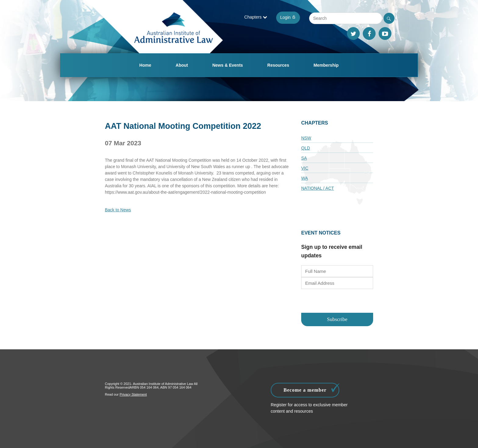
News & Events (227, 65)
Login (288, 17)
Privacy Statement (133, 394)
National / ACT (317, 188)
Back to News (118, 210)
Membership (326, 65)
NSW (306, 138)
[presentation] (337, 301)
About (182, 65)
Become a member (311, 388)
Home (145, 65)
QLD (306, 148)
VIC (305, 168)
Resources (278, 65)
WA (305, 178)
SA (304, 158)
